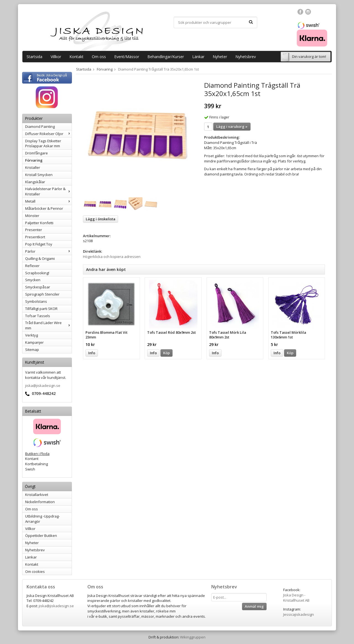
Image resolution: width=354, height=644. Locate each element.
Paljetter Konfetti (39, 223)
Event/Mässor (127, 57)
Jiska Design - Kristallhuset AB (296, 598)
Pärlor (48, 251)
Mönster (32, 216)
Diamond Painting (40, 126)
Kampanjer (34, 342)
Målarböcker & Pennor (44, 208)
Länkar (198, 57)
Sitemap (32, 350)
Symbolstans (36, 301)
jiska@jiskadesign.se (43, 386)
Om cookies (35, 571)
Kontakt (76, 57)
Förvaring (34, 160)
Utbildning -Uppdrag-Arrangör (42, 519)
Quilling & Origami (40, 258)
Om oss (99, 57)
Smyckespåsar (38, 287)
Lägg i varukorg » (232, 126)
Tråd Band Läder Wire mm (48, 325)
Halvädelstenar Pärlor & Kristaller (48, 191)
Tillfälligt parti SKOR (41, 309)
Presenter (34, 230)
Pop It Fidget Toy (39, 244)
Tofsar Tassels (38, 316)
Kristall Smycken (39, 175)
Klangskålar (35, 182)
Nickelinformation (40, 502)
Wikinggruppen (193, 637)
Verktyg (32, 335)
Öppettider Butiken (41, 536)
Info (92, 353)
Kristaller (33, 167)
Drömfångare (37, 153)
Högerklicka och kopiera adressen (112, 257)
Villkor (56, 57)
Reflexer (32, 266)
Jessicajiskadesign (299, 614)
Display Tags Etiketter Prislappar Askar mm (43, 143)
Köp (166, 353)
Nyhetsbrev (246, 57)
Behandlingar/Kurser (166, 57)
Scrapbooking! (37, 273)
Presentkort (35, 237)
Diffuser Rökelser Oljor (48, 134)
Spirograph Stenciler (42, 294)
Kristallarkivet (37, 495)
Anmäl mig (254, 606)
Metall (48, 201)
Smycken (33, 280)
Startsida (34, 57)
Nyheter (220, 57)
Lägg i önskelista (101, 219)
